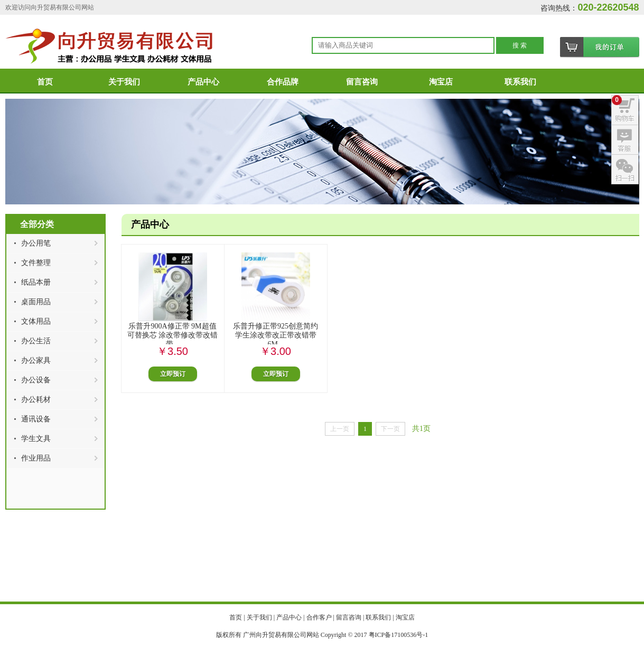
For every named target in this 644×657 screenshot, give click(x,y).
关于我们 (124, 82)
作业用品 (36, 458)
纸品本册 (36, 282)
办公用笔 (36, 243)
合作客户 (319, 617)
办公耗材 (36, 400)
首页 (45, 82)
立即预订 (173, 374)
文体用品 (36, 321)
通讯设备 (36, 419)
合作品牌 (283, 82)
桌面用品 (36, 302)
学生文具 (36, 439)
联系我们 (520, 82)
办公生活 (36, 341)
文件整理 (36, 263)
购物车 (600, 48)
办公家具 (36, 360)
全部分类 (37, 224)
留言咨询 (362, 82)
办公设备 (36, 380)
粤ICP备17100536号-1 (399, 635)
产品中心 (203, 82)
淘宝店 (441, 82)
